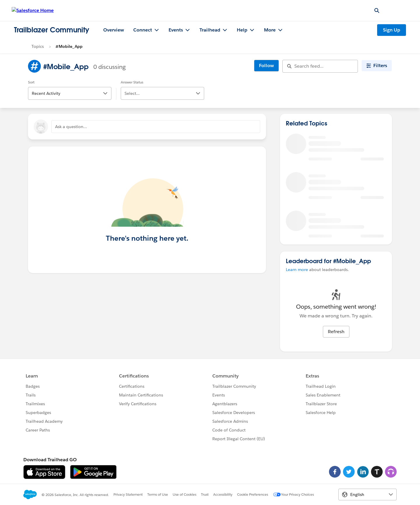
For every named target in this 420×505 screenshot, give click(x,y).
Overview (114, 30)
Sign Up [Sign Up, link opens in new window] (392, 30)
